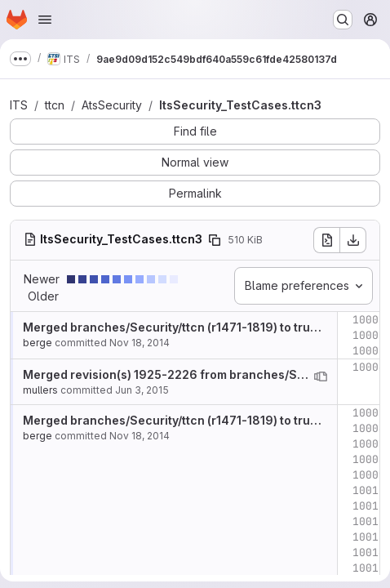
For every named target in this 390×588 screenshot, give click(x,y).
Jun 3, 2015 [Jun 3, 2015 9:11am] (142, 390)
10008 (369, 459)
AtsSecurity (112, 105)
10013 (369, 537)
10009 (369, 475)
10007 (369, 444)
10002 (369, 335)
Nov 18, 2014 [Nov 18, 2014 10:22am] (140, 343)
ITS (19, 105)
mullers (40, 390)
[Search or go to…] (343, 20)
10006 (369, 428)
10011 (369, 506)
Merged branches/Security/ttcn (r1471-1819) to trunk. (175, 327)
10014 (369, 552)
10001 (369, 320)
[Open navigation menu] (45, 20)
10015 (369, 568)
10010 (369, 490)
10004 (369, 367)
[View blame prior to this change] (321, 376)
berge (38, 343)
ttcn (55, 105)
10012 (369, 521)
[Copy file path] (215, 240)
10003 (369, 351)
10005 (369, 413)
